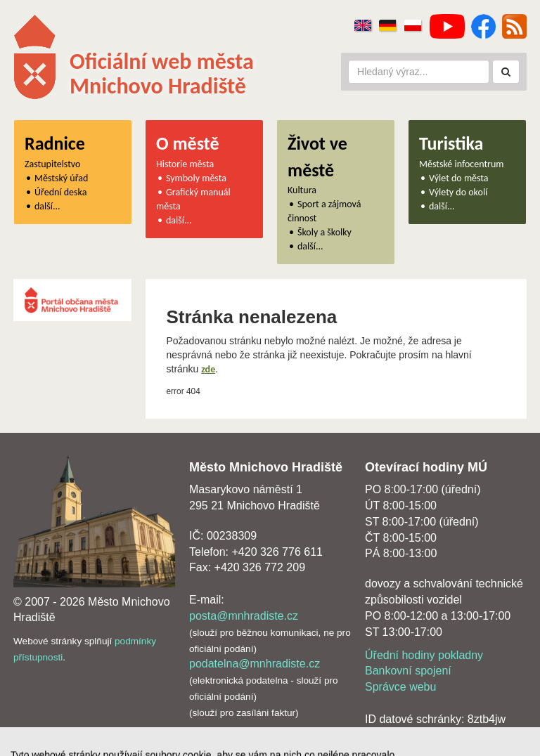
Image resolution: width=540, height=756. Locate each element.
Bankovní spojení (408, 671)
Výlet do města (459, 178)
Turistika (451, 143)
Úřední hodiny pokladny (424, 655)
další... (47, 206)
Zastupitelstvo (52, 164)
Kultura (302, 190)
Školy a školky (324, 232)
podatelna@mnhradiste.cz (255, 664)
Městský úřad (61, 178)
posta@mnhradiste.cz (244, 616)
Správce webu (400, 687)
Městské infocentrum (462, 164)
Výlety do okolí (458, 192)
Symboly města (196, 178)
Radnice (55, 143)
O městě (188, 143)
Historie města (185, 164)
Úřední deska (60, 192)
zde (208, 369)
